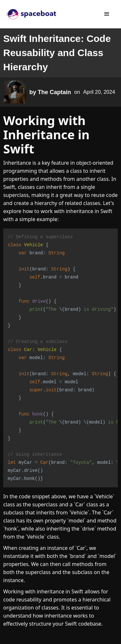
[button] (107, 14)
